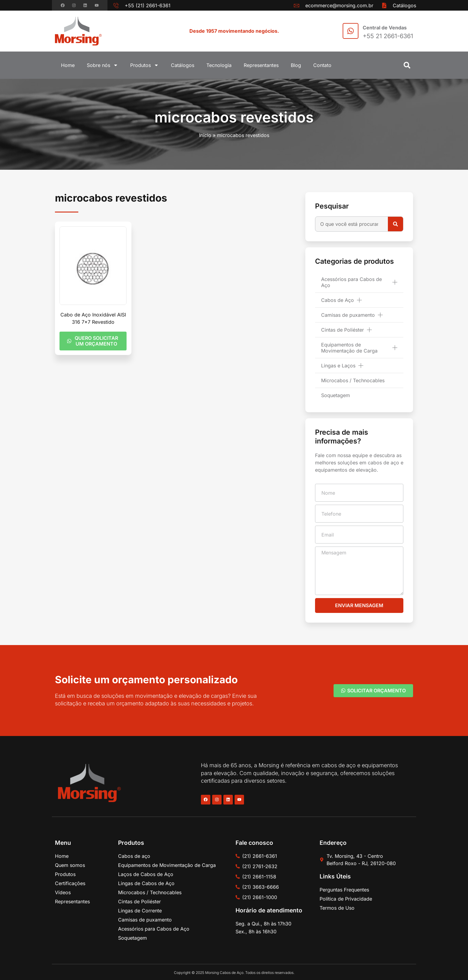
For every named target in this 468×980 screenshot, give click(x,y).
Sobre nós (102, 65)
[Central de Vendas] (351, 31)
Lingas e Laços (342, 366)
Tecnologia (219, 65)
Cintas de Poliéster (346, 330)
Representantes (261, 65)
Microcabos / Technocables (353, 380)
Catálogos (183, 65)
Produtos (144, 65)
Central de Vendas (385, 28)
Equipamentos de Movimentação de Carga (359, 348)
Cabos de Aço (341, 300)
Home (68, 65)
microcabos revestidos (234, 117)
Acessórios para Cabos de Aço (359, 282)
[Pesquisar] (395, 224)
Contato (322, 65)
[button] (407, 65)
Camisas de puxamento (352, 315)
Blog (296, 65)
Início (205, 135)
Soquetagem (336, 395)
